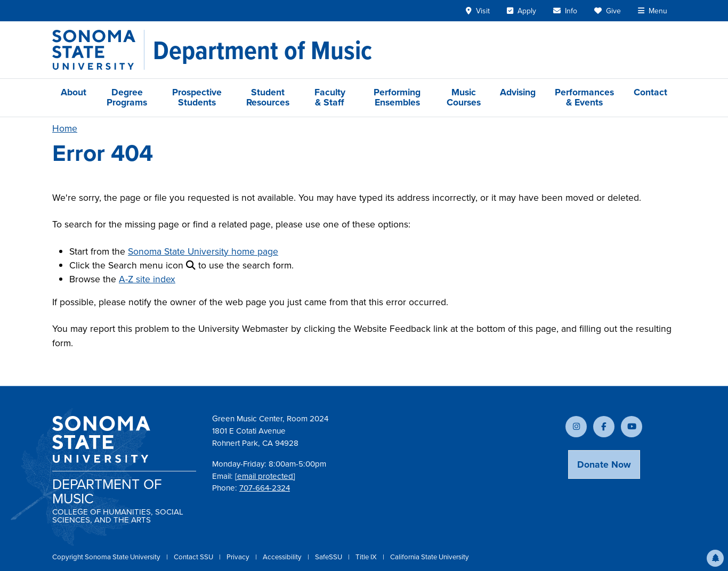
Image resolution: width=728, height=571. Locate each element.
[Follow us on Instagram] (576, 427)
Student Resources (268, 97)
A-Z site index (147, 279)
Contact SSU (194, 557)
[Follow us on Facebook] (604, 427)
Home (65, 128)
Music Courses (464, 97)
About (74, 92)
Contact (650, 92)
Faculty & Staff (330, 97)
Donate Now (604, 464)
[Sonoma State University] (98, 50)
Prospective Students (197, 97)
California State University (430, 557)
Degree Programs (127, 97)
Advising (518, 92)
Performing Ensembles (397, 97)
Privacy (239, 557)
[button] (715, 558)
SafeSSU (329, 557)
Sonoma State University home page (203, 251)
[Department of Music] (262, 50)
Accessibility (283, 557)
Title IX (367, 557)
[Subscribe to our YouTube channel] (632, 427)
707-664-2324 (265, 488)
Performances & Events (584, 97)
